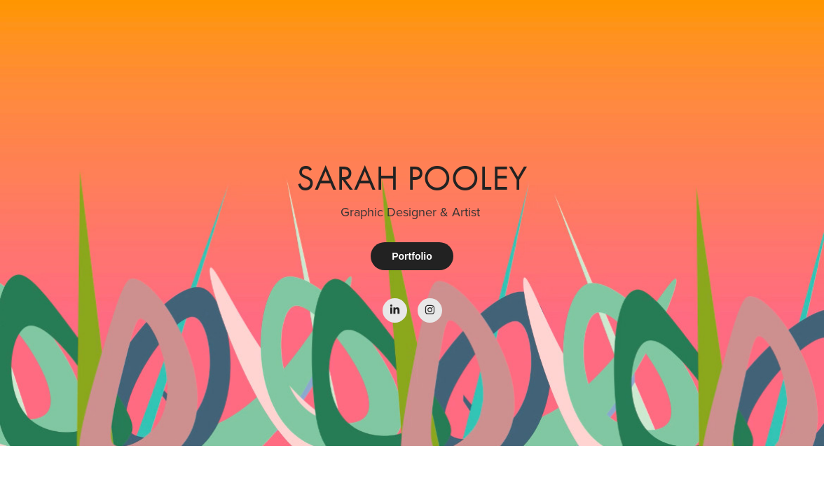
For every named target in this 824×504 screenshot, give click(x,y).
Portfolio (412, 256)
